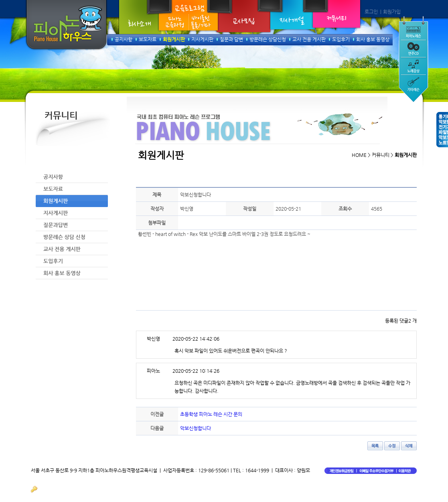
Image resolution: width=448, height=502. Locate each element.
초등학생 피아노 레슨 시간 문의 (211, 414)
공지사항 (124, 39)
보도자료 (148, 39)
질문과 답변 (231, 39)
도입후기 (341, 39)
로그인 (371, 12)
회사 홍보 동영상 (373, 39)
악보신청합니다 (196, 428)
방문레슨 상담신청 (268, 39)
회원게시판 (174, 39)
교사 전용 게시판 (309, 39)
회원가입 (392, 12)
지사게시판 (202, 39)
